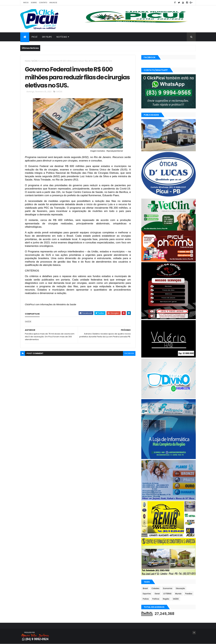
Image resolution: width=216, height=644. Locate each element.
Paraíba (189, 594)
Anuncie (53, 3)
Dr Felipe (47, 37)
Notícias (62, 37)
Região (166, 599)
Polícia (146, 599)
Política (156, 599)
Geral (157, 594)
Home (28, 61)
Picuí (34, 37)
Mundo (178, 594)
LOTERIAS (167, 594)
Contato (43, 3)
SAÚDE (34, 61)
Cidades (155, 588)
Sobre (34, 3)
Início (26, 3)
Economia (168, 588)
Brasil (145, 588)
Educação (180, 588)
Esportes (147, 594)
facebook (129, 353)
